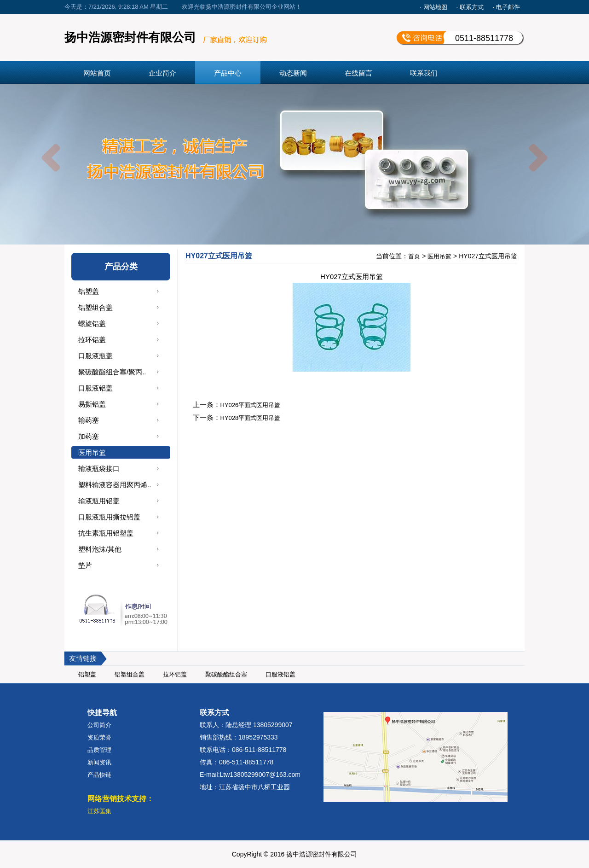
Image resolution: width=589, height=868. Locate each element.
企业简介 (162, 73)
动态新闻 (293, 73)
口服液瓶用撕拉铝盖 (109, 517)
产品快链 (99, 775)
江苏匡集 (99, 811)
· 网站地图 (433, 7)
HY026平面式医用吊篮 (251, 405)
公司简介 (99, 725)
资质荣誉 (99, 737)
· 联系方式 (470, 7)
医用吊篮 (92, 452)
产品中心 (228, 73)
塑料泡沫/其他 (100, 549)
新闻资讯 (99, 762)
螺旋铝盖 (92, 323)
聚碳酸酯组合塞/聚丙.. (112, 372)
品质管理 (99, 750)
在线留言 (358, 73)
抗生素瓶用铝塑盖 (106, 533)
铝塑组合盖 (95, 307)
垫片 (85, 565)
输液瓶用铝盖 (99, 501)
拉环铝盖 (92, 340)
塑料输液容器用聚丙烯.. (115, 485)
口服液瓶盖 (95, 356)
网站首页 (97, 73)
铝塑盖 (89, 291)
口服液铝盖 (95, 388)
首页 (414, 256)
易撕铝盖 (92, 404)
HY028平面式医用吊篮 (251, 418)
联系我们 (424, 73)
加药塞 (89, 436)
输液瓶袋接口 (99, 469)
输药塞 (89, 420)
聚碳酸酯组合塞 (226, 674)
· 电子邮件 (506, 7)
